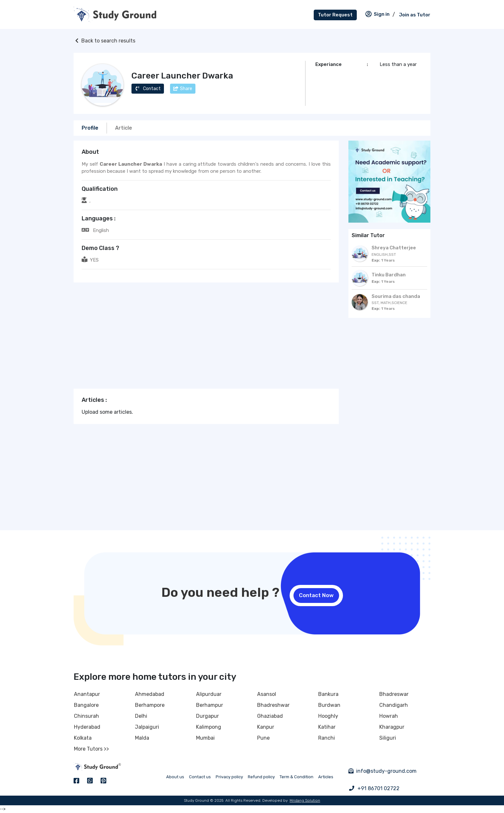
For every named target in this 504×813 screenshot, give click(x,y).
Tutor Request (335, 15)
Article (124, 128)
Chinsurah (86, 716)
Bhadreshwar (273, 705)
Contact (148, 89)
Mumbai (205, 738)
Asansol (267, 694)
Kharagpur (392, 727)
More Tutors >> (91, 749)
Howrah (389, 716)
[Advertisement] (206, 336)
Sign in (377, 14)
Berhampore (150, 705)
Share (183, 89)
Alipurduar (209, 694)
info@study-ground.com (386, 771)
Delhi (141, 716)
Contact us (200, 777)
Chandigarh (394, 705)
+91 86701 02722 (378, 788)
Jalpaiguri (147, 727)
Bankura (328, 694)
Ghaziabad (270, 716)
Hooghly (328, 716)
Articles (326, 777)
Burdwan (329, 705)
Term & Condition (297, 777)
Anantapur (87, 694)
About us (175, 777)
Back (104, 41)
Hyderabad (87, 727)
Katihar (327, 727)
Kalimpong (209, 727)
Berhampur (210, 705)
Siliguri (388, 738)
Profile (90, 128)
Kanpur (266, 727)
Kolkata (83, 738)
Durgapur (207, 716)
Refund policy (261, 777)
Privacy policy (229, 777)
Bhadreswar (394, 694)
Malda (142, 738)
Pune (263, 738)
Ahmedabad (150, 694)
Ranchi (327, 738)
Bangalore (86, 705)
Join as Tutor (415, 15)
